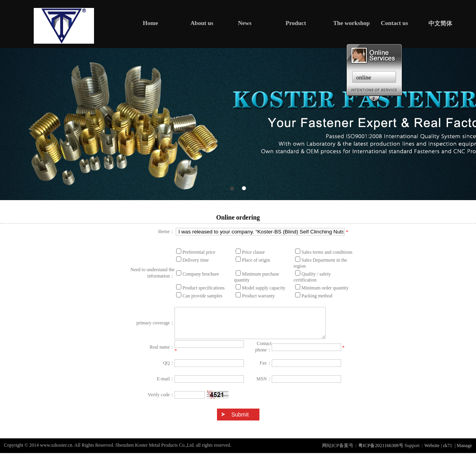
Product (296, 23)
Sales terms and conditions (327, 252)
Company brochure (201, 274)
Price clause (253, 252)
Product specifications (203, 288)
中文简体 (440, 23)
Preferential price (199, 252)
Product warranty (258, 296)
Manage (464, 451)
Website (432, 451)
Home (150, 23)
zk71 (448, 451)
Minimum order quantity (325, 288)
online (364, 77)
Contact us (394, 23)
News (245, 23)
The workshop (351, 23)
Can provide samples (202, 296)
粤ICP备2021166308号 (381, 451)
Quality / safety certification (312, 277)
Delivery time (196, 260)
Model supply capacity (264, 288)
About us (202, 23)
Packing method (317, 296)
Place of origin (256, 260)
